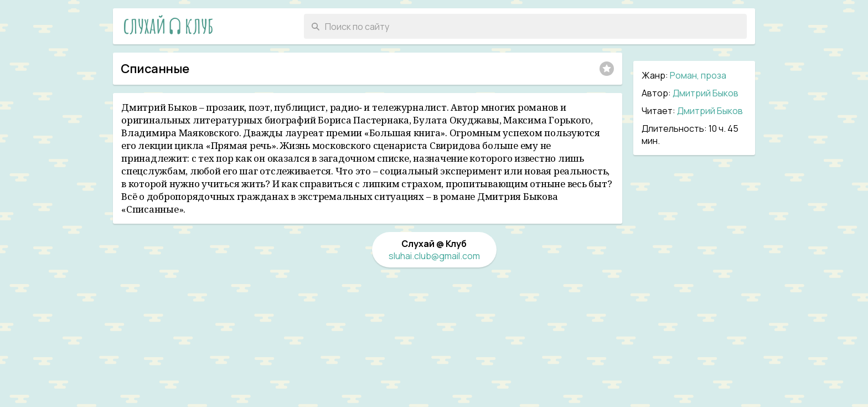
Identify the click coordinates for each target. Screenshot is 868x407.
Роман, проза (698, 75)
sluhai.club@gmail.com (434, 256)
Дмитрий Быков (706, 93)
